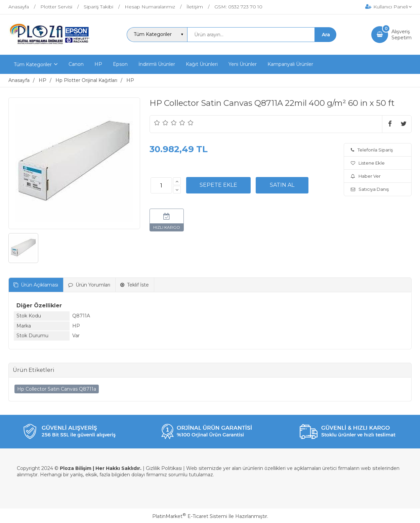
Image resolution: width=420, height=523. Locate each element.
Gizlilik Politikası (164, 468)
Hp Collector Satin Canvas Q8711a (57, 389)
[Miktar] (161, 185)
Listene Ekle (368, 163)
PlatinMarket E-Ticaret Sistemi (190, 516)
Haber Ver (366, 176)
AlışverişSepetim (402, 35)
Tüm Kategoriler (33, 64)
